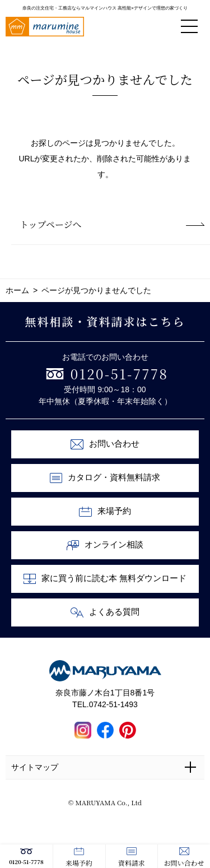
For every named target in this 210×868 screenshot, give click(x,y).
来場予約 (79, 857)
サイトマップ (35, 767)
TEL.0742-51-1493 (105, 704)
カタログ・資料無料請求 (105, 478)
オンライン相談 (105, 545)
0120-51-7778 (26, 857)
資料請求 (132, 857)
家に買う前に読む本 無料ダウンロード (105, 579)
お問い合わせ (184, 857)
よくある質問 (105, 612)
